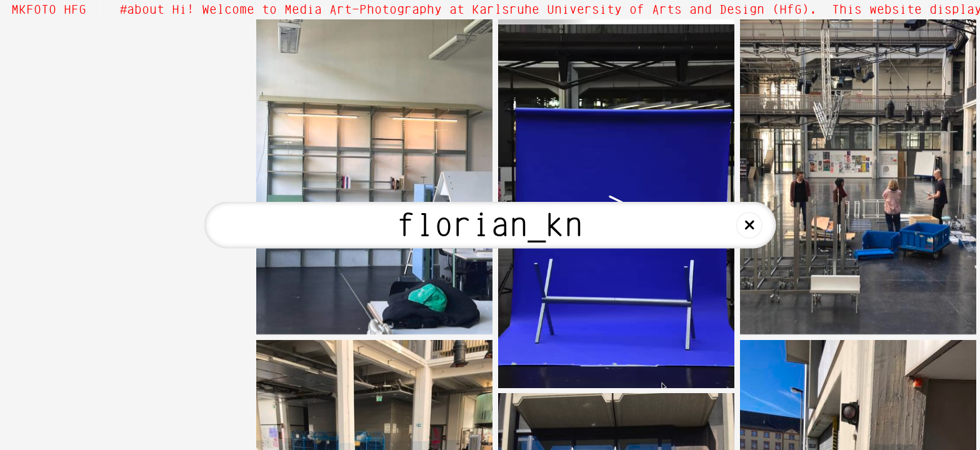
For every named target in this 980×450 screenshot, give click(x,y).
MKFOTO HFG (49, 10)
